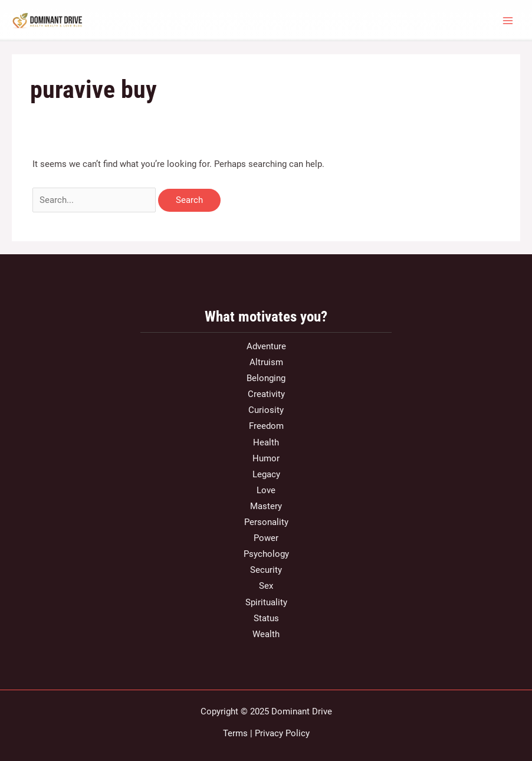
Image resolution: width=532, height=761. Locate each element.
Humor (266, 458)
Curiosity (266, 410)
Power (266, 538)
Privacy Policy (282, 733)
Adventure (266, 346)
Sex (266, 586)
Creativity (266, 394)
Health (266, 442)
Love (266, 490)
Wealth (266, 634)
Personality (266, 522)
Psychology (266, 554)
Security (266, 570)
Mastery (266, 506)
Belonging (266, 378)
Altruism (266, 362)
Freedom (266, 426)
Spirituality (266, 602)
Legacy (266, 474)
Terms (235, 733)
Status (266, 618)
